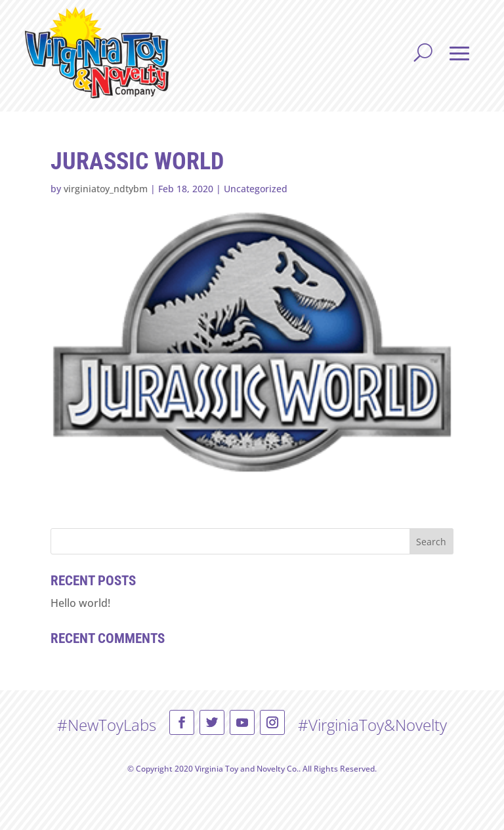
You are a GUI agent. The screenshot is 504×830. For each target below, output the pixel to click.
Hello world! (80, 603)
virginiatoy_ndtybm (106, 189)
